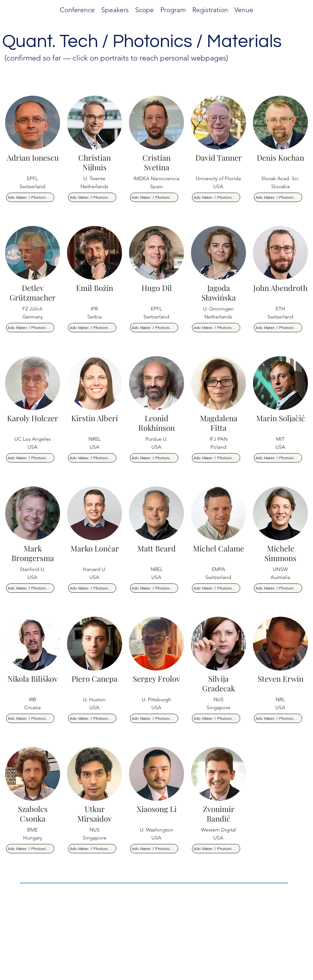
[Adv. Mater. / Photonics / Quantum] (30, 197)
